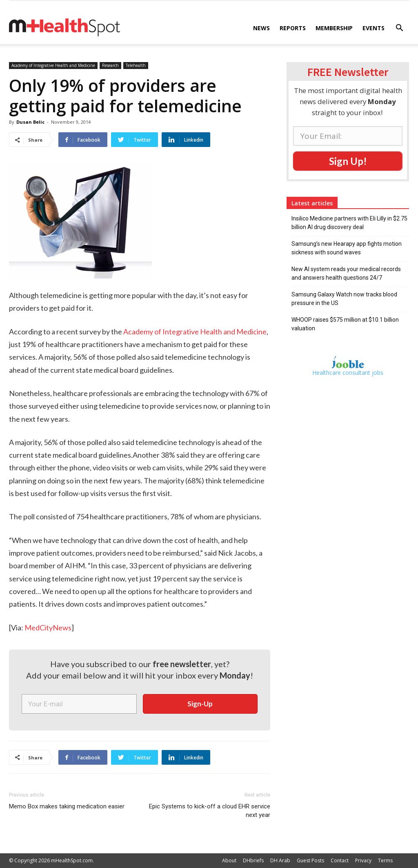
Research (110, 65)
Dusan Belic (30, 122)
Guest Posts (310, 860)
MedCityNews (48, 628)
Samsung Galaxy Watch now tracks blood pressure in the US (344, 299)
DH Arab (280, 860)
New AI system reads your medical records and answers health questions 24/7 (346, 273)
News (261, 28)
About (229, 860)
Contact (340, 860)
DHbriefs (253, 860)
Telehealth (136, 65)
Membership (334, 28)
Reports (293, 28)
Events (374, 28)
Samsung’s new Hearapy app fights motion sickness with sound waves (347, 248)
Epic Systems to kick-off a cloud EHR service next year (210, 811)
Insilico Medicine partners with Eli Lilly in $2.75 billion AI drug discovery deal (349, 223)
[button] (399, 29)
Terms (385, 860)
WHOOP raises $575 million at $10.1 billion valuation (345, 324)
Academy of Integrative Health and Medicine (53, 65)
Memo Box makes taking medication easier (67, 806)
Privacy (363, 860)
